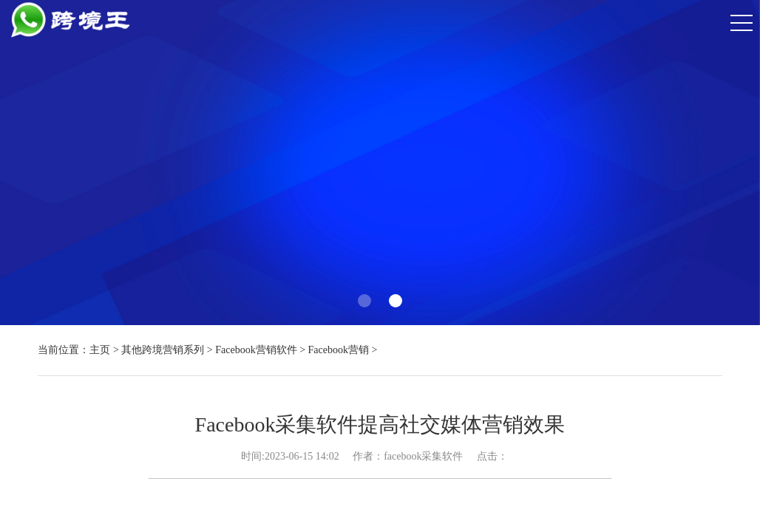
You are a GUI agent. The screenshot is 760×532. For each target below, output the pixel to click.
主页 (100, 350)
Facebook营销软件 (256, 350)
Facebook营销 (339, 350)
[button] (364, 301)
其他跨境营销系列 (163, 350)
